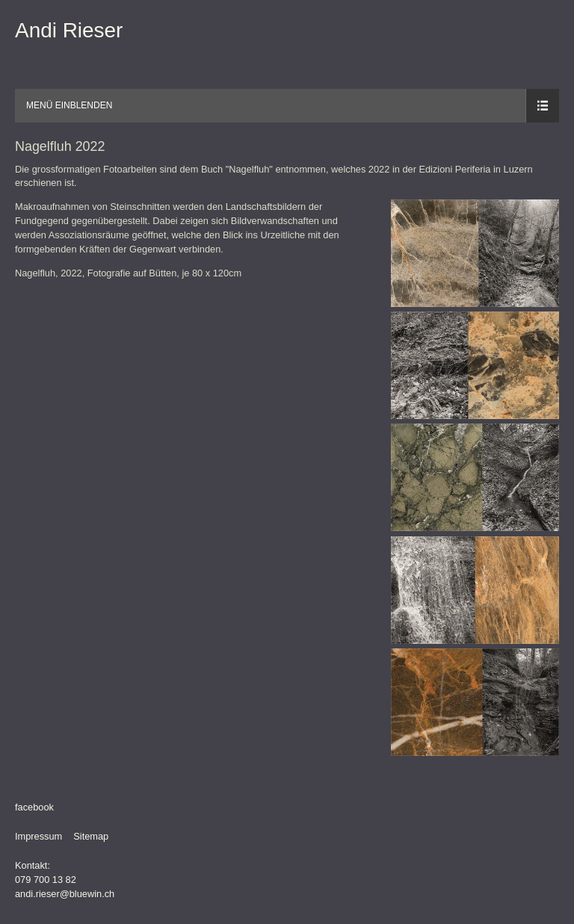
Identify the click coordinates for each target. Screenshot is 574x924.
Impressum (38, 836)
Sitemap (91, 836)
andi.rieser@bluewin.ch (65, 894)
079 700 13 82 (46, 880)
